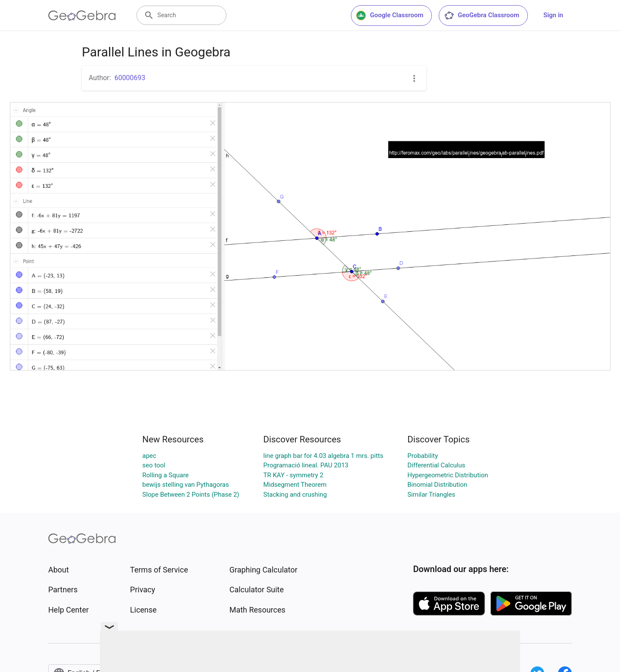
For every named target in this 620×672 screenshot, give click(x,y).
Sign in (553, 15)
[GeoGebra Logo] (82, 16)
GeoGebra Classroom (482, 16)
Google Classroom (390, 16)
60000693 (130, 78)
